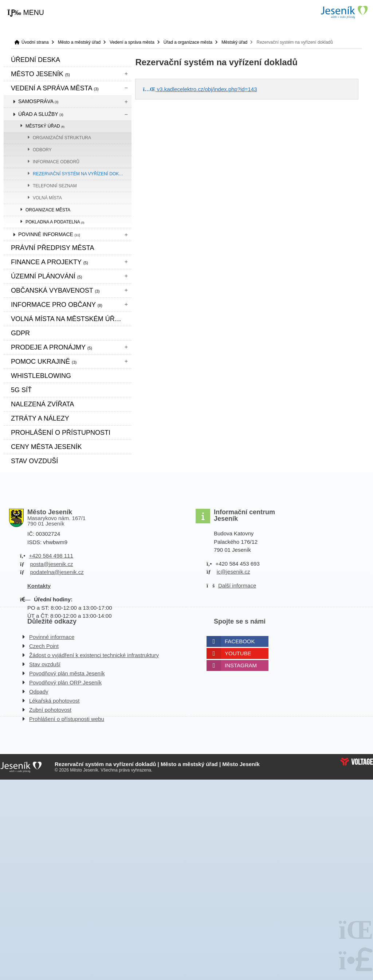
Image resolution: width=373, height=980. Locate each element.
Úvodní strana (344, 12)
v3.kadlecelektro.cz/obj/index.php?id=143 (200, 89)
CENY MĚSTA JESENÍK (46, 447)
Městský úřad (234, 42)
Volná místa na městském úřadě (70, 319)
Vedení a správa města (132, 42)
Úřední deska (36, 60)
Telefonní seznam (55, 186)
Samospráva (38, 101)
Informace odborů (56, 162)
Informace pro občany (57, 305)
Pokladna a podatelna (55, 222)
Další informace (237, 585)
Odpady (39, 692)
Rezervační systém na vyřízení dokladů (82, 174)
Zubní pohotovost (50, 710)
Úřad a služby (41, 114)
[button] (26, 13)
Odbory (42, 150)
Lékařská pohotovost (54, 701)
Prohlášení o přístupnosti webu (67, 719)
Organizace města (48, 210)
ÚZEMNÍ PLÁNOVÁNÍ (46, 276)
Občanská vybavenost (55, 290)
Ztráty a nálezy (40, 418)
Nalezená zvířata (42, 404)
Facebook (240, 641)
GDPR (20, 333)
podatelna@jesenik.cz (57, 572)
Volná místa (47, 198)
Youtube (238, 653)
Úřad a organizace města (188, 42)
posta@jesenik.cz (52, 564)
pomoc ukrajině (44, 362)
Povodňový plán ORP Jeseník (65, 682)
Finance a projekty (50, 262)
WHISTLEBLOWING (41, 376)
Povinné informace (49, 234)
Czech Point (44, 646)
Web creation (357, 762)
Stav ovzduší (34, 461)
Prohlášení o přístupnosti (61, 433)
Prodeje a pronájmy (52, 347)
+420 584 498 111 (51, 556)
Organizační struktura (62, 138)
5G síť (21, 390)
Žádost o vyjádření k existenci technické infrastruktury (94, 655)
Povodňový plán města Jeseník (67, 673)
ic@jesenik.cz (233, 572)
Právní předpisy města (52, 248)
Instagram (241, 665)
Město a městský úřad (79, 42)
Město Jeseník (40, 74)
